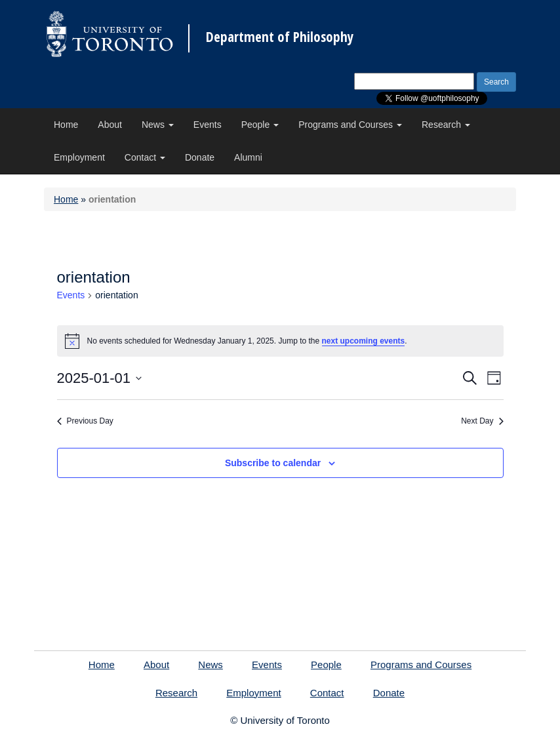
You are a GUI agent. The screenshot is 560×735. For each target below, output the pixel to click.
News (158, 125)
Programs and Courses (350, 125)
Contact (145, 157)
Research (446, 125)
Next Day (482, 421)
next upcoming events (364, 341)
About (110, 125)
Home (66, 125)
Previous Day (85, 421)
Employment (79, 157)
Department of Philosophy (280, 37)
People (260, 125)
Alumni (248, 157)
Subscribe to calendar (273, 463)
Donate (200, 157)
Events (208, 125)
